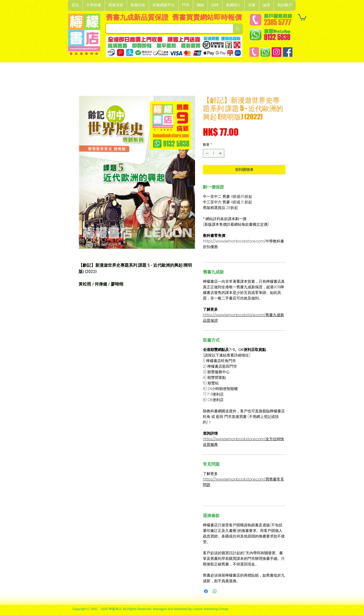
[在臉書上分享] (206, 591)
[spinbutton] (214, 153)
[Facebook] (288, 52)
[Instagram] (276, 52)
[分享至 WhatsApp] (215, 591)
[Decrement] (207, 153)
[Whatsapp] (265, 52)
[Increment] (221, 153)
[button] (94, 5)
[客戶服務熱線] (254, 52)
